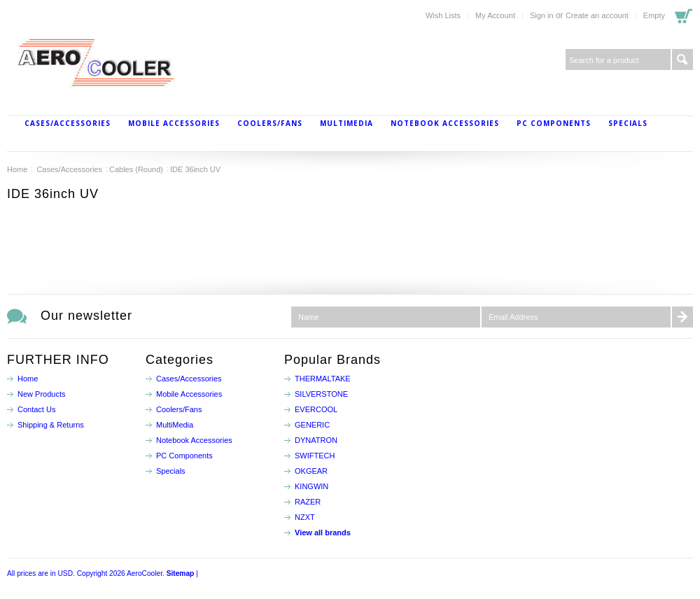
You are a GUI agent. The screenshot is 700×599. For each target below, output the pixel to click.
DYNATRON (316, 440)
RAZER (308, 502)
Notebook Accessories (445, 123)
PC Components (554, 123)
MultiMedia (346, 123)
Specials (628, 123)
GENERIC (312, 425)
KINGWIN (311, 486)
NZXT (305, 517)
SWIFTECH (315, 456)
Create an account (597, 15)
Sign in (542, 15)
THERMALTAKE (323, 379)
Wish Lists (443, 15)
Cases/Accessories (68, 123)
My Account (495, 15)
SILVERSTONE (321, 394)
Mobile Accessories (174, 123)
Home (17, 169)
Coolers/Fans (270, 123)
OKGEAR (311, 471)
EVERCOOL (316, 409)
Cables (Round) (136, 169)
